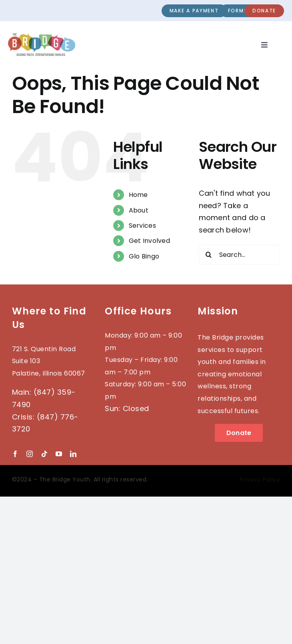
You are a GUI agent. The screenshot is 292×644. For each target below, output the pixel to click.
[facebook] (15, 454)
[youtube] (59, 454)
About (139, 210)
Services (142, 226)
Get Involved (149, 241)
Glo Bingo (144, 256)
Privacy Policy (260, 479)
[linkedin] (73, 454)
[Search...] (239, 254)
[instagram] (30, 454)
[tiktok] (44, 454)
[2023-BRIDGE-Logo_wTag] (42, 37)
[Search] (209, 254)
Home (138, 195)
